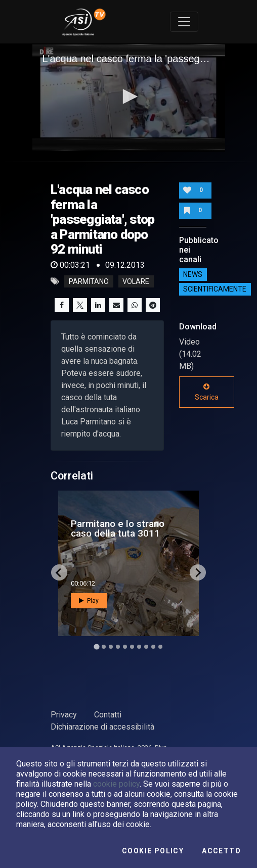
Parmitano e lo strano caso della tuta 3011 (118, 528)
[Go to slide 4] (118, 647)
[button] (128, 97)
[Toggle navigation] (184, 22)
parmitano (89, 281)
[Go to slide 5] (125, 647)
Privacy (64, 715)
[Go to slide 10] (160, 647)
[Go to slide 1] (96, 647)
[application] (129, 98)
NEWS (193, 274)
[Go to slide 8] (146, 647)
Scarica (207, 392)
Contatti (108, 715)
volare (136, 281)
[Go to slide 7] (139, 647)
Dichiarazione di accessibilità (102, 727)
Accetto (221, 851)
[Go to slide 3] (111, 647)
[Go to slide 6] (132, 647)
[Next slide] (198, 572)
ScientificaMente (215, 289)
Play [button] (89, 601)
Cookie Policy (153, 851)
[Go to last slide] (59, 572)
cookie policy (116, 784)
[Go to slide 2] (104, 647)
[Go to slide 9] (153, 647)
